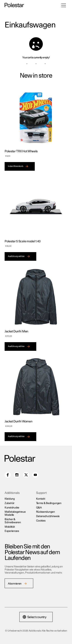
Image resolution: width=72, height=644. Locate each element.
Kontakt (41, 499)
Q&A (39, 508)
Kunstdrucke (12, 508)
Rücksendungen (46, 512)
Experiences (12, 531)
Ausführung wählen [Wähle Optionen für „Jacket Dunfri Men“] (16, 346)
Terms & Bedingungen (49, 503)
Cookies (41, 521)
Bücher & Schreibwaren (13, 521)
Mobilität (10, 527)
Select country (35, 617)
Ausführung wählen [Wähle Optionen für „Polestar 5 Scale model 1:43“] (16, 256)
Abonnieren (15, 584)
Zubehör (10, 503)
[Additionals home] (14, 5)
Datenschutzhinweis (48, 516)
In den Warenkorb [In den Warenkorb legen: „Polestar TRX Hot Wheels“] (15, 166)
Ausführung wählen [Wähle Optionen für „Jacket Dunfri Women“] (16, 436)
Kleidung (10, 499)
